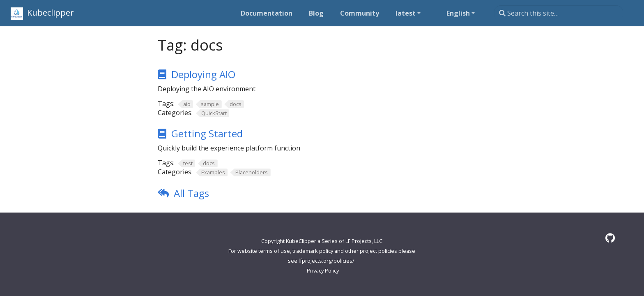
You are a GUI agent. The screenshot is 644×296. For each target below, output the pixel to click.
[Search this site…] (559, 13)
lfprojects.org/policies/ (327, 261)
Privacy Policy (323, 271)
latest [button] (406, 13)
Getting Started (207, 133)
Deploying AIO (203, 74)
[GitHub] (610, 238)
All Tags (191, 193)
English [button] (458, 13)
